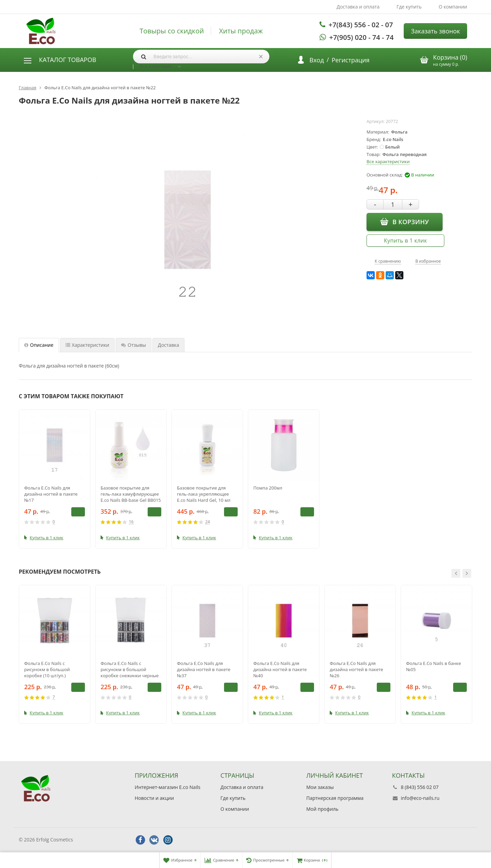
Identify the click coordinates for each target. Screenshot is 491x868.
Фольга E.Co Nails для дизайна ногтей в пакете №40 (280, 669)
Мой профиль (322, 809)
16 (131, 522)
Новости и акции (154, 798)
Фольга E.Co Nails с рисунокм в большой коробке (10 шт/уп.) (47, 669)
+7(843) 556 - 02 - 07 (361, 25)
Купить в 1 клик (405, 241)
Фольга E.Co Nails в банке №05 (434, 666)
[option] (55, 479)
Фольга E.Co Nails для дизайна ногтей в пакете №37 (204, 669)
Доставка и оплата (358, 7)
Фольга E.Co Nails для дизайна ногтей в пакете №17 (51, 494)
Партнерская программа (335, 798)
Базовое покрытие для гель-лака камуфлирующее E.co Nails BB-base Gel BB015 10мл (131, 494)
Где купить (409, 7)
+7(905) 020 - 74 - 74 (362, 37)
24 (208, 522)
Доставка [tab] (168, 345)
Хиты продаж (241, 31)
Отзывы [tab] (133, 345)
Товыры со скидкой (172, 31)
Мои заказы (320, 787)
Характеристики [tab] (87, 345)
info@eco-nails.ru (420, 798)
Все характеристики (388, 161)
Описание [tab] (39, 345)
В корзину (405, 221)
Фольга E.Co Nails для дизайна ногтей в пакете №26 (356, 669)
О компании (453, 7)
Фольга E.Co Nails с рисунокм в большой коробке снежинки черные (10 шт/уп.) (130, 669)
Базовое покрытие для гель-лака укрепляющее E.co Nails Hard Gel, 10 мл (204, 494)
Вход (317, 60)
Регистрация (351, 60)
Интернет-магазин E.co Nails (168, 787)
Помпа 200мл (268, 488)
